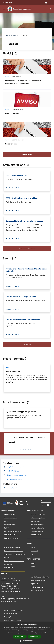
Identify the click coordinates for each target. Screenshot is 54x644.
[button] (27, 641)
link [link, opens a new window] (45, 633)
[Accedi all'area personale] (46, 3)
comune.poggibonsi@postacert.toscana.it (15, 599)
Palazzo (8, 367)
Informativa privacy (10, 614)
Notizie (33, 548)
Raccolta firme (11, 144)
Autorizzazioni (9, 564)
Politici (6, 528)
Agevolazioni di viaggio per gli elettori (21, 411)
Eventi (33, 566)
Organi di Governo (10, 515)
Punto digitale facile (37, 590)
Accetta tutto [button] (20, 637)
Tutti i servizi (27, 345)
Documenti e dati (10, 535)
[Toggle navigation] (4, 9)
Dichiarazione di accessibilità (13, 620)
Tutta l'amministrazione (27, 249)
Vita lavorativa (35, 521)
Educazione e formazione (12, 547)
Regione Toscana (8, 3)
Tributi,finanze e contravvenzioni (15, 554)
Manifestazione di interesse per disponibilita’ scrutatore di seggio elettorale (23, 82)
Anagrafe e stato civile (38, 515)
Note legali (8, 617)
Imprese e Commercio (37, 525)
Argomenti (16, 35)
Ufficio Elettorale (12, 114)
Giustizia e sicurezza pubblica (14, 551)
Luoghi (33, 563)
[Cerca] (50, 9)
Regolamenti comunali (11, 538)
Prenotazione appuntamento (40, 577)
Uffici (6, 521)
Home (8, 35)
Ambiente (7, 557)
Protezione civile (36, 535)
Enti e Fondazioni (10, 525)
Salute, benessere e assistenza (14, 561)
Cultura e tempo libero (38, 518)
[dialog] (27, 633)
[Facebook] (43, 505)
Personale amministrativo (12, 531)
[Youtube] (48, 505)
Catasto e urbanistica (37, 528)
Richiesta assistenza (37, 587)
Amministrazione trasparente (14, 610)
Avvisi (7, 77)
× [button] (52, 624)
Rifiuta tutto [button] (35, 637)
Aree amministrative (11, 518)
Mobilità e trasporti (37, 531)
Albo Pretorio (8, 568)
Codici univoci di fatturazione (11, 591)
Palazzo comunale (13, 371)
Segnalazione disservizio (38, 580)
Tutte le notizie (27, 155)
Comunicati (34, 551)
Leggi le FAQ (34, 584)
